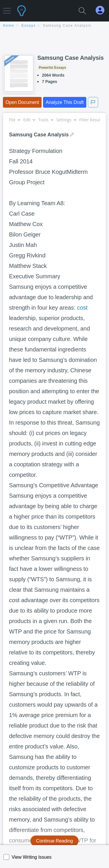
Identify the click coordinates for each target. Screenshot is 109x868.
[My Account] (102, 10)
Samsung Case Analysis (67, 26)
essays (29, 26)
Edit (29, 120)
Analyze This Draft (65, 102)
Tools (46, 120)
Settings (66, 120)
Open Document (22, 102)
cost (82, 308)
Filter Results (94, 120)
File (14, 120)
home (9, 26)
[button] (7, 8)
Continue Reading (54, 841)
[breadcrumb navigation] (54, 26)
